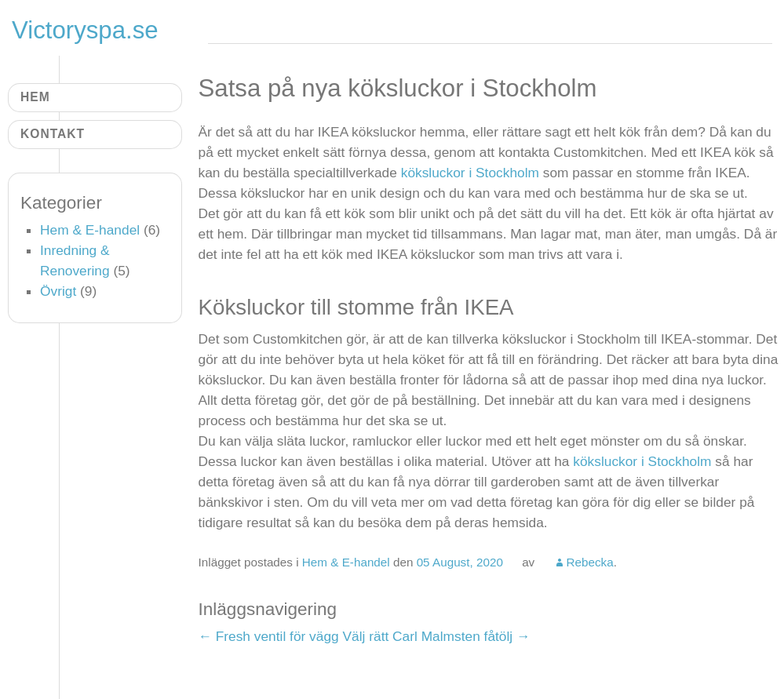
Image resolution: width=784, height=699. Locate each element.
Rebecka (589, 562)
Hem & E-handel (346, 562)
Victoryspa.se (85, 30)
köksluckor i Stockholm (470, 173)
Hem (35, 97)
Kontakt (53, 134)
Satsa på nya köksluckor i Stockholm (398, 88)
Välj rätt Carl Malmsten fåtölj (437, 636)
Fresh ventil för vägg (269, 636)
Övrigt (58, 291)
